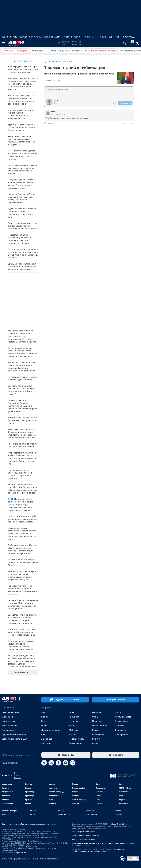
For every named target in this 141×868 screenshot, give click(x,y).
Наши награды (9, 721)
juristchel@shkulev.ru (10, 851)
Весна (44, 721)
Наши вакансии (9, 726)
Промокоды (129, 37)
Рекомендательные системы (83, 840)
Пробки (103, 37)
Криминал (74, 717)
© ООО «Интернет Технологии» (46, 859)
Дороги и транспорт (51, 730)
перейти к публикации (58, 62)
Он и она (97, 712)
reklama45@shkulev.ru (119, 824)
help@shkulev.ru (20, 853)
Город (44, 726)
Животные (47, 739)
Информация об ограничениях (84, 832)
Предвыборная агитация (14, 734)
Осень (95, 717)
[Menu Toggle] (3, 43)
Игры (118, 37)
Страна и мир (122, 721)
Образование (75, 743)
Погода (23, 37)
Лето (71, 726)
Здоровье (46, 743)
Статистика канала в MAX (14, 739)
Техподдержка (9, 730)
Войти (56, 103)
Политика (97, 721)
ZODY (111, 37)
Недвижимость (10, 37)
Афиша (66, 37)
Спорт (118, 712)
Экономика (121, 730)
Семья (95, 743)
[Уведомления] (131, 43)
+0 (123, 123)
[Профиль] (138, 43)
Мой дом (73, 730)
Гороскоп (76, 37)
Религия (96, 739)
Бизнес (45, 717)
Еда (43, 734)
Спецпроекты (122, 734)
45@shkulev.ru (31, 847)
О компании (8, 717)
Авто (44, 712)
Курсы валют (90, 37)
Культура (73, 721)
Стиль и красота (123, 717)
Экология (120, 726)
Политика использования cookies (85, 836)
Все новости (23, 61)
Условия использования (101, 851)
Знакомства (36, 37)
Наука (72, 734)
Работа (96, 730)
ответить (50, 123)
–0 (131, 123)
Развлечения (99, 734)
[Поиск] (124, 43)
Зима (72, 712)
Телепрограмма (52, 37)
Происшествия (100, 726)
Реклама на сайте (10, 712)
